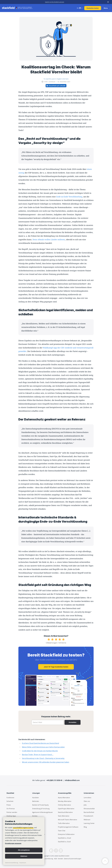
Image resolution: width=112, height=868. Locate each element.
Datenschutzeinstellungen (73, 859)
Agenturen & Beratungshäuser (42, 812)
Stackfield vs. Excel (64, 842)
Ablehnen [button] (24, 856)
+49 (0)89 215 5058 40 (54, 780)
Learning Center (89, 823)
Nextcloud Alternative (65, 812)
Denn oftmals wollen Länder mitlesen (49, 240)
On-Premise (11, 809)
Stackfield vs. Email (64, 838)
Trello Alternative (64, 823)
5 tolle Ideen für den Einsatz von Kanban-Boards (40, 751)
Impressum (23, 863)
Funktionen (10, 798)
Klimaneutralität (89, 809)
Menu (106, 8)
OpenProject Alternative (66, 809)
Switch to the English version (55, 2)
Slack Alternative (64, 816)
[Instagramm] (56, 851)
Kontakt (60, 859)
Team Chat (62, 831)
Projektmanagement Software (68, 827)
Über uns (87, 801)
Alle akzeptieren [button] (24, 850)
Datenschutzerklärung (12, 863)
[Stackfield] (9, 8)
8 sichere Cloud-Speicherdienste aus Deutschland (40, 743)
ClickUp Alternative (64, 805)
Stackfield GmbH (64, 856)
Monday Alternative (65, 801)
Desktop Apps (11, 816)
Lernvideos (87, 798)
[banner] (24, 841)
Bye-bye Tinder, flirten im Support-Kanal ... (38, 755)
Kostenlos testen (93, 8)
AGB (55, 859)
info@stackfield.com (72, 780)
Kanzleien (36, 798)
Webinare (87, 820)
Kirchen (35, 816)
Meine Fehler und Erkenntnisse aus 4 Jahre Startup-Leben (43, 747)
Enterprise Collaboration (66, 834)
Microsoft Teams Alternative (67, 820)
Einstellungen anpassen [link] (13, 843)
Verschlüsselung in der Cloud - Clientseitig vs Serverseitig (43, 758)
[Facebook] (51, 851)
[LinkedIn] (61, 851)
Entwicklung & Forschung (41, 809)
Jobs (85, 805)
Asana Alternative (64, 798)
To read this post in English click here (56, 79)
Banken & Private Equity (40, 805)
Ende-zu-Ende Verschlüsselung (69, 197)
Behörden (36, 801)
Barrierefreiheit (89, 812)
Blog (85, 827)
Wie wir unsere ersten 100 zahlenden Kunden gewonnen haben (46, 762)
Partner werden (12, 812)
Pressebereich (88, 816)
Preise (9, 805)
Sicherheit (10, 801)
